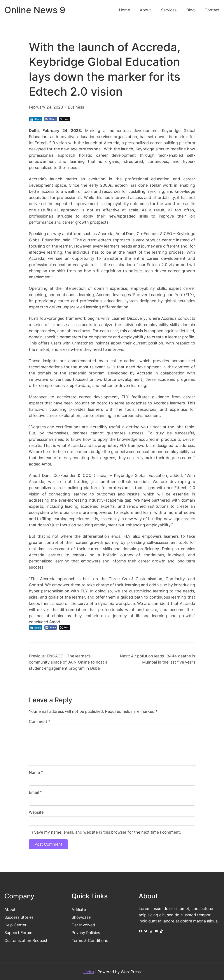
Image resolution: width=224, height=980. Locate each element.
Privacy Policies (86, 933)
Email (35, 792)
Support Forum (18, 933)
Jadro (89, 972)
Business (76, 107)
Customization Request (26, 940)
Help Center (15, 925)
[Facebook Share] (51, 119)
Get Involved (83, 925)
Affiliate (79, 909)
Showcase (81, 917)
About (10, 909)
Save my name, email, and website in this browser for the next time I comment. (108, 832)
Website (36, 812)
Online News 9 (35, 10)
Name (36, 772)
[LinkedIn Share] (36, 119)
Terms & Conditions (90, 940)
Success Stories (19, 917)
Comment (40, 721)
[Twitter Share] (65, 119)
